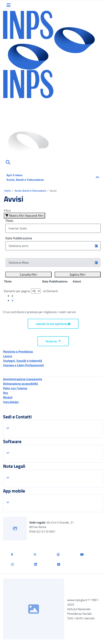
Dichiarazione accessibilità (20, 384)
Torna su (53, 341)
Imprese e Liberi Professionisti (23, 365)
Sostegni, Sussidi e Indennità (23, 361)
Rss (6, 393)
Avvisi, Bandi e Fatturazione (31, 191)
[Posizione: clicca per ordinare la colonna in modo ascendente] (23, 281)
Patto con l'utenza (15, 388)
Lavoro (8, 356)
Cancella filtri (28, 274)
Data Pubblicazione (19, 238)
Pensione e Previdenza (18, 351)
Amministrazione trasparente (23, 379)
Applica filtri (78, 274)
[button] (96, 246)
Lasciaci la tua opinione (53, 324)
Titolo (9, 221)
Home (8, 191)
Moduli (8, 397)
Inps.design (11, 402)
